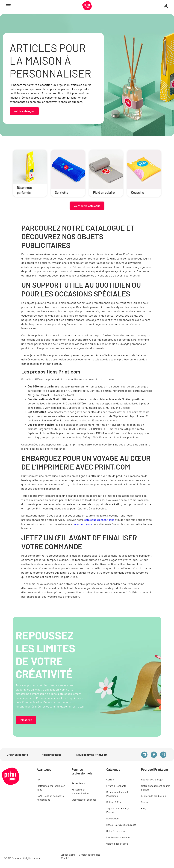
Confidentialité (68, 855)
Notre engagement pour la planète (156, 788)
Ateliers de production (153, 796)
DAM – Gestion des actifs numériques (50, 798)
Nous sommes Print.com (92, 755)
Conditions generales (90, 855)
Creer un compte (17, 755)
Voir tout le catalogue (87, 206)
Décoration (112, 818)
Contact (145, 802)
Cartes (110, 779)
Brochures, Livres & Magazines (117, 794)
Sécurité (65, 858)
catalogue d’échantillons (99, 520)
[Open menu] (8, 6)
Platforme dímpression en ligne (51, 788)
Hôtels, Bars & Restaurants (121, 825)
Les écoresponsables (118, 837)
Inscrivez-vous (83, 524)
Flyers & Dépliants (116, 786)
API (39, 779)
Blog (144, 808)
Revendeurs (78, 783)
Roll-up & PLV (114, 802)
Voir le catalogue (24, 111)
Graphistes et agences (84, 800)
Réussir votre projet (152, 779)
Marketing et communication (80, 791)
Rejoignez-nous (52, 755)
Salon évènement (116, 831)
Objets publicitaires (117, 844)
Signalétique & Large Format (118, 810)
